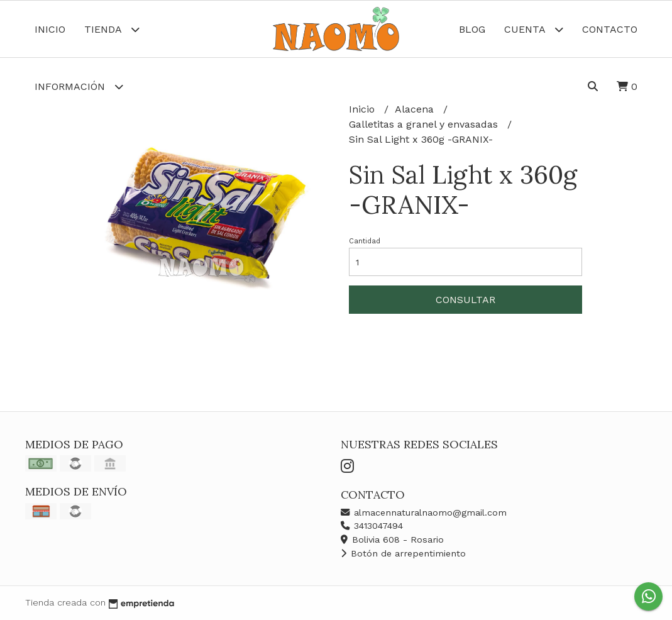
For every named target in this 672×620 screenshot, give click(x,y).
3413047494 (372, 526)
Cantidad (365, 241)
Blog (472, 29)
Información (79, 86)
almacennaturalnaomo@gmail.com (424, 512)
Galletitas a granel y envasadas (425, 124)
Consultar (465, 300)
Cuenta (534, 29)
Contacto (610, 29)
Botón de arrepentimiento (403, 553)
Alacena (416, 109)
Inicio (50, 29)
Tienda (112, 29)
